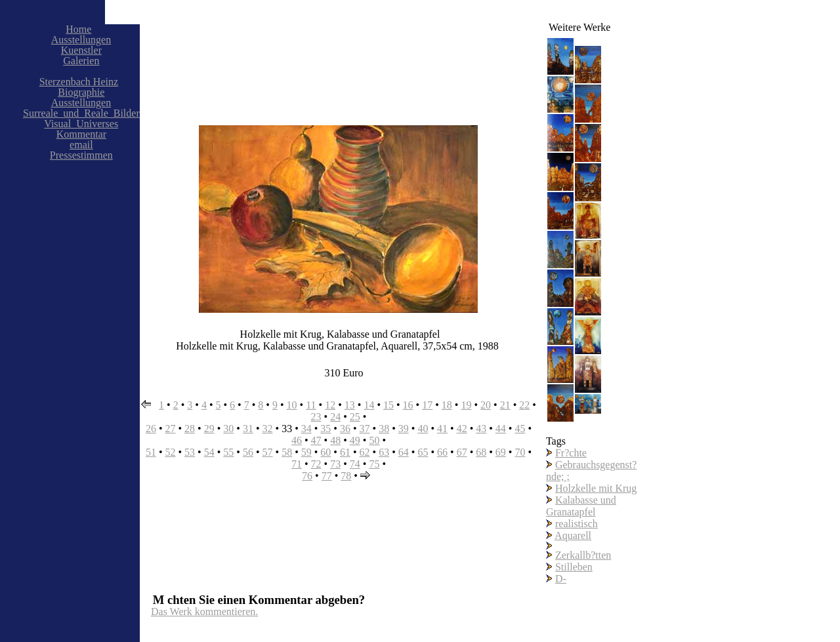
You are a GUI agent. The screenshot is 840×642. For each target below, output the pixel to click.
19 (466, 405)
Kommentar (81, 134)
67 (462, 452)
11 (311, 405)
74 (355, 464)
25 (355, 417)
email (81, 145)
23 (316, 417)
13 (350, 405)
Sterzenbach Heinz (79, 82)
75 (374, 464)
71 (297, 464)
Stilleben (574, 567)
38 (384, 429)
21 (505, 405)
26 (151, 429)
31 (248, 429)
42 (462, 429)
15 (388, 405)
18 (447, 405)
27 (170, 429)
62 (365, 452)
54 (209, 452)
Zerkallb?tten (583, 555)
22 (524, 405)
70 (520, 452)
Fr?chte (571, 453)
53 (190, 452)
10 (292, 405)
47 (316, 440)
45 (520, 429)
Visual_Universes (81, 124)
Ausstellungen (81, 40)
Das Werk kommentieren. (204, 612)
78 (346, 476)
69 (501, 452)
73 (335, 464)
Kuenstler (81, 50)
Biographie (81, 92)
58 (287, 452)
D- (561, 579)
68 (481, 452)
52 (170, 452)
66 (442, 452)
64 (404, 452)
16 (408, 405)
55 (228, 452)
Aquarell (573, 535)
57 (268, 452)
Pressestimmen (81, 155)
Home (78, 29)
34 (306, 429)
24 (335, 417)
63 (384, 452)
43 (481, 429)
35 (325, 429)
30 (228, 429)
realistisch (577, 524)
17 (427, 405)
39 (404, 429)
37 (365, 429)
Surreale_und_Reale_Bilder (81, 113)
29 (209, 429)
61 (345, 452)
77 (327, 476)
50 (374, 440)
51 (151, 452)
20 (486, 405)
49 (355, 440)
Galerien (81, 61)
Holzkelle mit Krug (596, 488)
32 (268, 429)
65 (423, 452)
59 (306, 452)
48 (335, 440)
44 (501, 429)
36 (345, 429)
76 (307, 476)
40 (423, 429)
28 (190, 429)
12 (330, 405)
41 (442, 429)
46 (297, 440)
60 (325, 452)
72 (316, 464)
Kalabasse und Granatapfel (581, 506)
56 (248, 452)
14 (369, 405)
